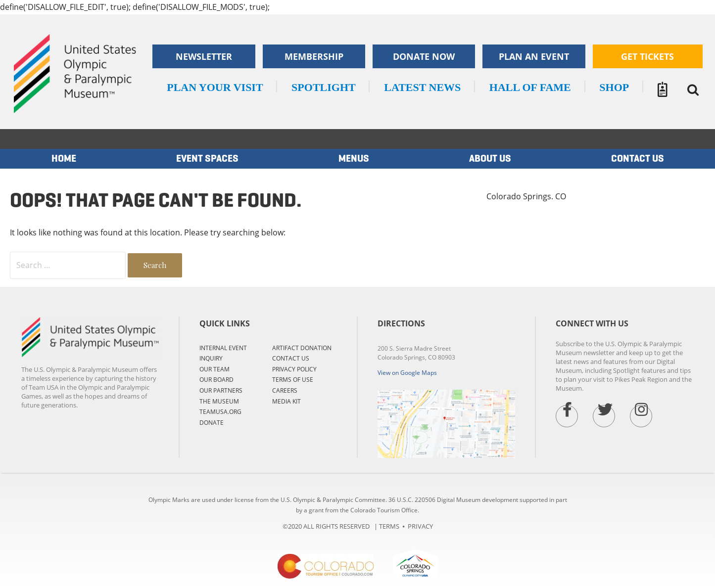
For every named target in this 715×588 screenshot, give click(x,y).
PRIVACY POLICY (294, 369)
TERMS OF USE (293, 380)
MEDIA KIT (286, 401)
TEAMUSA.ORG (220, 412)
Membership (314, 56)
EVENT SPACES (207, 158)
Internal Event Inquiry (223, 353)
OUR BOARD (216, 380)
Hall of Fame (530, 87)
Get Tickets (647, 56)
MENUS (354, 158)
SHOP (614, 87)
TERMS (389, 526)
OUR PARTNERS (221, 390)
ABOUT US (490, 158)
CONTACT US (291, 358)
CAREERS (285, 390)
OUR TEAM (214, 369)
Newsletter (204, 56)
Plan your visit (215, 87)
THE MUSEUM (219, 401)
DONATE (212, 423)
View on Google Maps (407, 373)
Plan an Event (534, 56)
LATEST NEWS (422, 87)
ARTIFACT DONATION (302, 348)
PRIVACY (420, 526)
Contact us (638, 158)
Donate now (424, 56)
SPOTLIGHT (324, 87)
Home (64, 158)
